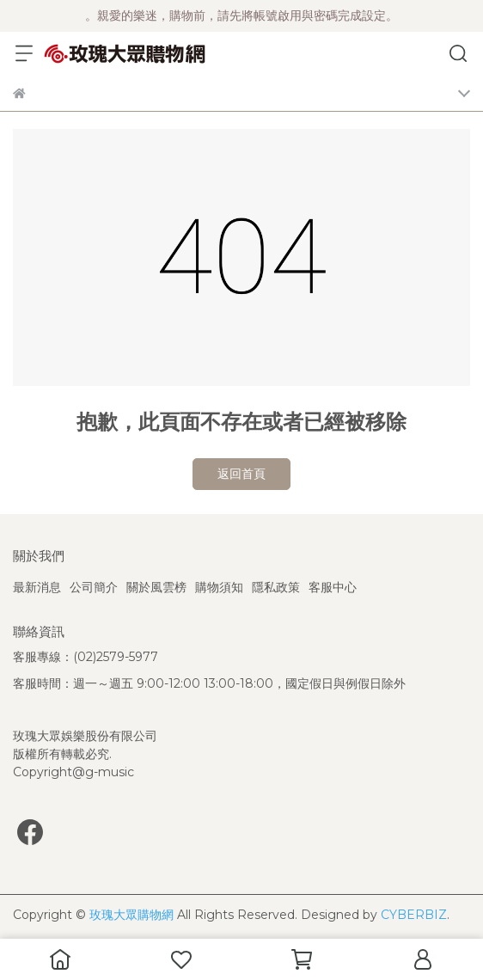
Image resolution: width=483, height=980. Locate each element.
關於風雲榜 (156, 587)
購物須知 (219, 587)
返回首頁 (241, 474)
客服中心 (333, 587)
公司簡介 (94, 587)
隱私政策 (276, 587)
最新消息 (37, 587)
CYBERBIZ (414, 915)
